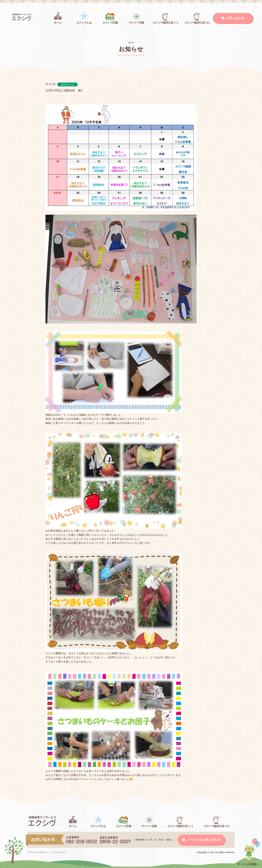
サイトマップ (60, 852)
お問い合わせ (233, 18)
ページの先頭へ (248, 864)
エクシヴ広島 (110, 18)
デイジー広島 (136, 18)
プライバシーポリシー (38, 852)
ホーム (58, 18)
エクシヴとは (84, 18)
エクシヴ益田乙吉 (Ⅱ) (197, 18)
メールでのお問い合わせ (201, 840)
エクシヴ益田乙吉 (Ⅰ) (165, 18)
